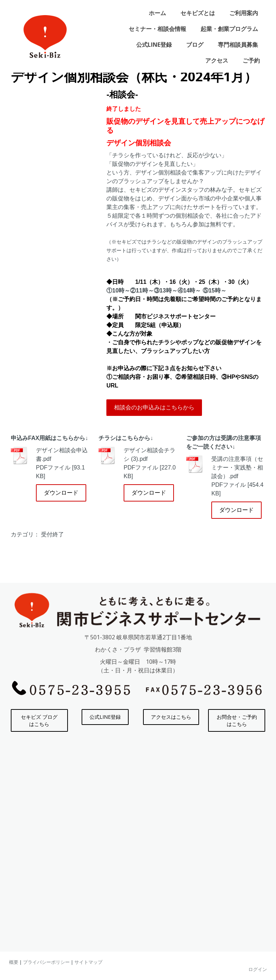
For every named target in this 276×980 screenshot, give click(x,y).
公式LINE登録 (154, 45)
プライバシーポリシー (46, 962)
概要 (14, 962)
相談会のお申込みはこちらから (154, 407)
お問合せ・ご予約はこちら (237, 720)
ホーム (157, 13)
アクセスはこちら (171, 717)
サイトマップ (88, 962)
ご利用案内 (244, 13)
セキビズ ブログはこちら (39, 720)
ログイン (258, 969)
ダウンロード (61, 493)
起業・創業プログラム (229, 29)
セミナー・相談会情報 (157, 29)
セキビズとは (198, 13)
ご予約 (251, 60)
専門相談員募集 (238, 45)
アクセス (217, 60)
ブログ (195, 45)
